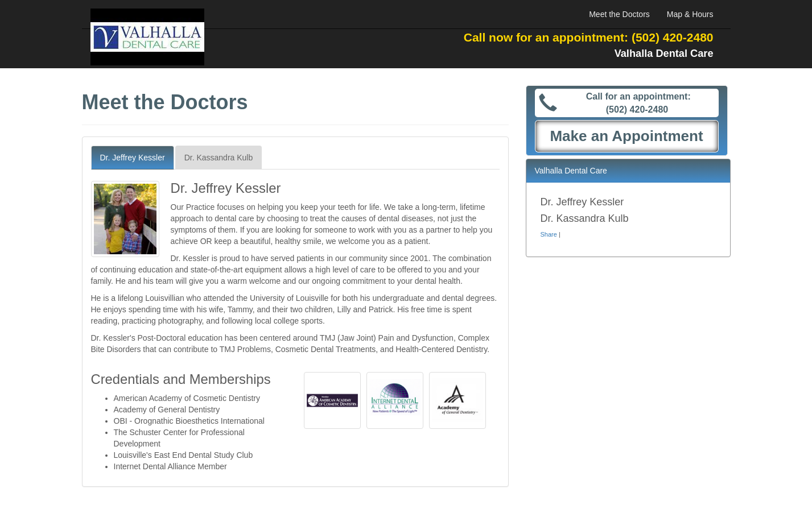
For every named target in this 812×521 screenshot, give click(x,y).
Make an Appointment (626, 136)
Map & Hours (690, 14)
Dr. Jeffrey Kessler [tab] (133, 158)
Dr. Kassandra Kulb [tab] (219, 158)
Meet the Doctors (619, 14)
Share (549, 234)
